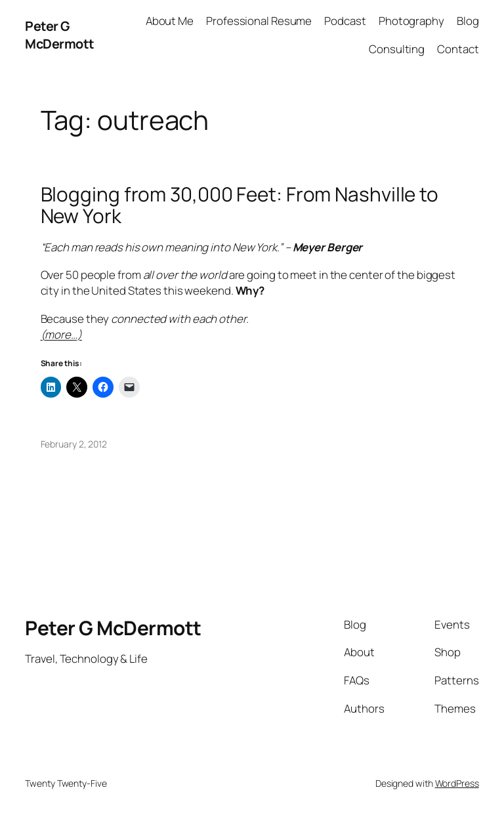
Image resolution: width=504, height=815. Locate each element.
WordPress (457, 783)
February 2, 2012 (74, 444)
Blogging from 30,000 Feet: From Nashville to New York (240, 205)
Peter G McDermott (60, 35)
